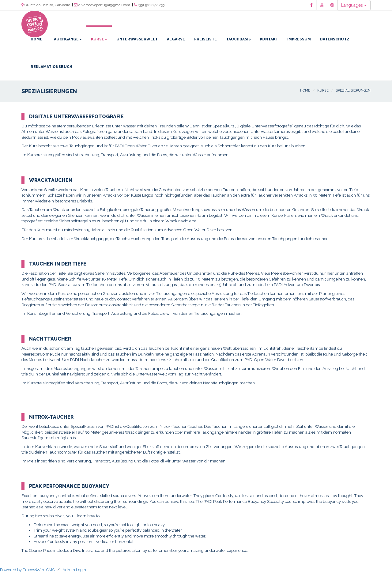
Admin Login (74, 570)
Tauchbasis (238, 39)
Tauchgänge (67, 39)
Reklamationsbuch (51, 67)
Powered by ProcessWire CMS (27, 570)
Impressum (299, 39)
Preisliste (205, 39)
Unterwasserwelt (137, 39)
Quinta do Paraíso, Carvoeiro (46, 5)
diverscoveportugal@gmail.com (102, 5)
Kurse (99, 39)
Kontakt (269, 39)
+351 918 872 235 (149, 5)
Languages (354, 5)
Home (36, 39)
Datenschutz (335, 39)
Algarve (176, 39)
